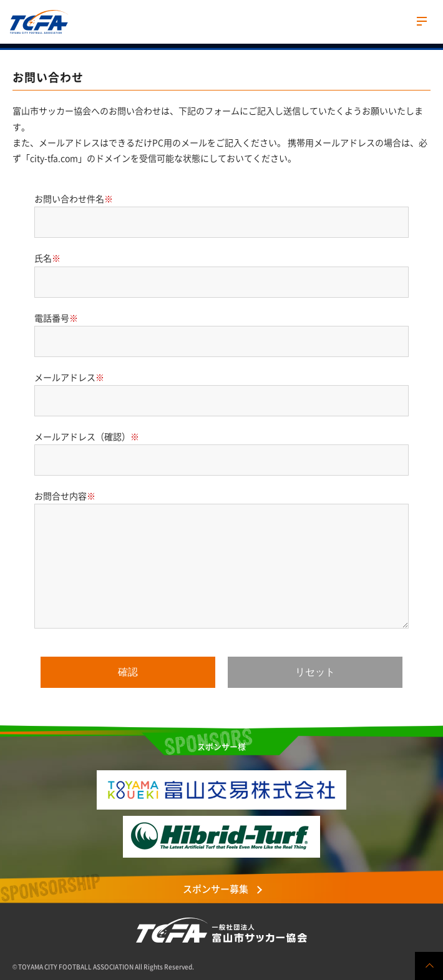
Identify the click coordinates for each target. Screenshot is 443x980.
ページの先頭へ (429, 966)
